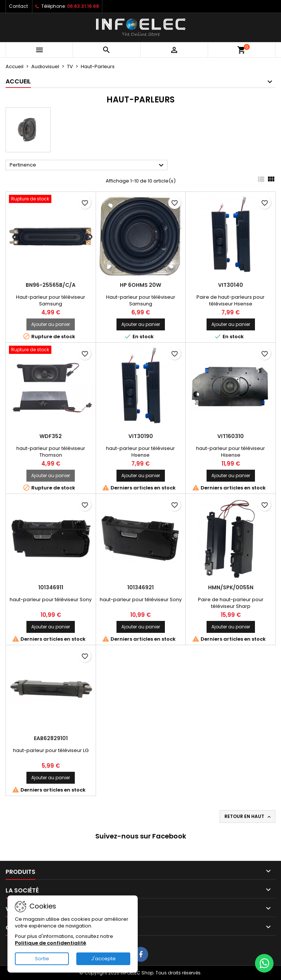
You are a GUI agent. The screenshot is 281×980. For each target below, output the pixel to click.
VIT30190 (141, 436)
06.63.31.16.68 (83, 6)
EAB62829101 (51, 738)
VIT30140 (231, 285)
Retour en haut (248, 816)
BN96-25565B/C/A (51, 285)
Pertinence (88, 165)
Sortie (42, 959)
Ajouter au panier (51, 324)
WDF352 (51, 436)
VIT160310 (231, 436)
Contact (18, 6)
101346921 (140, 587)
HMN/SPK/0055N (231, 587)
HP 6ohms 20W (140, 285)
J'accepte (103, 959)
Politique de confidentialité (50, 943)
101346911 (51, 587)
